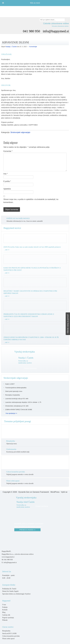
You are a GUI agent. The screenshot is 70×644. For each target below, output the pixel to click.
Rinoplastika (11, 441)
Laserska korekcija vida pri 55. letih (17, 399)
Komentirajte (33, 47)
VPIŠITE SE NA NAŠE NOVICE (18, 218)
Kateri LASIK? (10, 384)
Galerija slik (6, 615)
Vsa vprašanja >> (11, 413)
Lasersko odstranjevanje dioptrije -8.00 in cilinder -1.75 (23, 402)
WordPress (55, 492)
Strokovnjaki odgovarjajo (20, 132)
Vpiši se (64, 492)
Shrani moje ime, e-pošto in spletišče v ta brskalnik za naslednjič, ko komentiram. (31, 201)
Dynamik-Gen (24, 492)
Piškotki (5, 620)
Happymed (35, 11)
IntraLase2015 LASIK (9, 633)
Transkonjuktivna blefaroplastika (16, 388)
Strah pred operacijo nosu (14, 391)
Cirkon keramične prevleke (16, 472)
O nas (4, 605)
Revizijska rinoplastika (13, 395)
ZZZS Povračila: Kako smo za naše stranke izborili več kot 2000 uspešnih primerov (32, 247)
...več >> (7, 250)
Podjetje (5, 607)
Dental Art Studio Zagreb (10, 591)
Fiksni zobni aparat (13, 481)
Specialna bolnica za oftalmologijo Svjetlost (16, 594)
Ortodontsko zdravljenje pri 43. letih (17, 406)
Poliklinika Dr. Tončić (9, 589)
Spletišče (7, 189)
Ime (6, 174)
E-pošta (7, 181)
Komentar (8, 151)
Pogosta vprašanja (8, 618)
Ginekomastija (11, 449)
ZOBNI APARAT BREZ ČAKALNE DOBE (19, 410)
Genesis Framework (41, 492)
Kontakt (5, 610)
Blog (4, 612)
